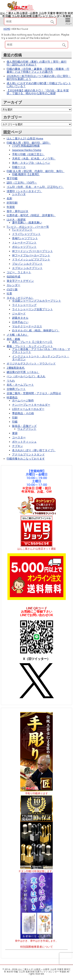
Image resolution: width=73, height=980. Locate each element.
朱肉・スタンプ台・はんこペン (31, 163)
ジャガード (19, 314)
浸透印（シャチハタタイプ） (24, 191)
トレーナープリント (24, 243)
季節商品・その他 (23, 413)
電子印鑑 (12, 178)
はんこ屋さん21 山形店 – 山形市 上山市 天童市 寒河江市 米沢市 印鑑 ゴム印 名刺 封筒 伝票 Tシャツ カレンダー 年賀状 (36, 15)
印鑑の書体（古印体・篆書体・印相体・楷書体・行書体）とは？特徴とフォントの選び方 (38, 70)
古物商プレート (16, 389)
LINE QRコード (37, 608)
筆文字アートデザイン (20, 281)
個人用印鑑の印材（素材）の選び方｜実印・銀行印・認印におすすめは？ (37, 63)
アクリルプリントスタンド (28, 455)
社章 (9, 293)
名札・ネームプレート (20, 385)
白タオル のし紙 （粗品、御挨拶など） (36, 330)
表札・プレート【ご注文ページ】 (33, 342)
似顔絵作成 (13, 277)
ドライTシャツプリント (26, 234)
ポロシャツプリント (24, 247)
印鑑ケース (19, 167)
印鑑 (15, 422)
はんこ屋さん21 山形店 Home (25, 138)
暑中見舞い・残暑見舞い (27, 222)
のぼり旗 (12, 289)
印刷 (15, 418)
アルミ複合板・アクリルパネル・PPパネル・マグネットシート (41, 351)
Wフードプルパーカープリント (31, 255)
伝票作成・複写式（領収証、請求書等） (31, 215)
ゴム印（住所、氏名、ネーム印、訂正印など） (35, 187)
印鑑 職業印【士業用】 (26, 174)
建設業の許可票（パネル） (23, 372)
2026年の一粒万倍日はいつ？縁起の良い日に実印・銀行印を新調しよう (39, 78)
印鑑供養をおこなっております (26, 459)
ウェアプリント (27, 429)
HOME (7, 29)
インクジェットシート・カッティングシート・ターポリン (41, 358)
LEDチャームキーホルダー (28, 409)
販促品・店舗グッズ (24, 426)
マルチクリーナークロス (27, 326)
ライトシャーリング (24, 305)
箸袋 (15, 433)
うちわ (11, 381)
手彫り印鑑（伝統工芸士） (28, 154)
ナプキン (18, 446)
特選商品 (12, 398)
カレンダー (13, 285)
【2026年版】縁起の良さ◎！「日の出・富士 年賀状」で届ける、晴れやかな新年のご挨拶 (38, 92)
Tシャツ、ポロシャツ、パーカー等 (28, 227)
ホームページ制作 (23, 400)
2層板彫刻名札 (16, 368)
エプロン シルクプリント (27, 268)
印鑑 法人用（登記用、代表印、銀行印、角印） (36, 171)
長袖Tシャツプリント (25, 238)
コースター (19, 437)
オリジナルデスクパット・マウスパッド (31, 363)
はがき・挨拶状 (16, 220)
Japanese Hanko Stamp (27, 150)
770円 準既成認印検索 (26, 146)
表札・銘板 (13, 339)
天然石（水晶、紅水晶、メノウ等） (34, 159)
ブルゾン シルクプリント (27, 264)
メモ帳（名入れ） (18, 335)
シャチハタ (19, 194)
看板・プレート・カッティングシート (30, 346)
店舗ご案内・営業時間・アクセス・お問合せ (34, 393)
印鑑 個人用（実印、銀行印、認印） (29, 143)
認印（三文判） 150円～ (22, 183)
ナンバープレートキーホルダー (31, 405)
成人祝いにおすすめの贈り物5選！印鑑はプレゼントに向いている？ (39, 85)
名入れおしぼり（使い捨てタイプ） (34, 450)
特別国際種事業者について (37, 947)
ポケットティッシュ (24, 442)
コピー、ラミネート (19, 272)
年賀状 (11, 207)
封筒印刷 (12, 203)
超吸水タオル (20, 318)
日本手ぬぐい (20, 322)
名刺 (9, 198)
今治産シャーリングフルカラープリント (37, 301)
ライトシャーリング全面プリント (33, 309)
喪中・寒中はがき (18, 211)
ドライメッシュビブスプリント (31, 259)
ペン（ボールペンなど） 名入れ (26, 376)
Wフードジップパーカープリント (33, 251)
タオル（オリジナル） (20, 298)
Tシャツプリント (22, 230)
